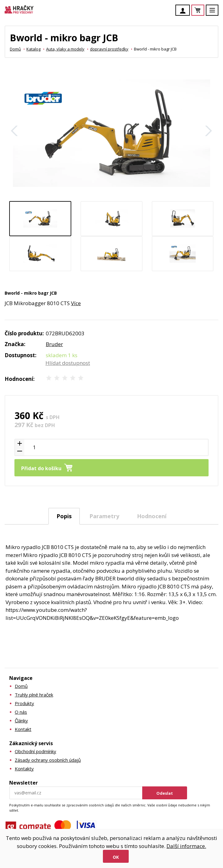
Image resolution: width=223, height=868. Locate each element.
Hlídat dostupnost (68, 363)
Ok (116, 857)
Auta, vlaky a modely (65, 49)
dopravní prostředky (109, 49)
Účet (184, 11)
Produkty (24, 703)
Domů (15, 49)
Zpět (14, 131)
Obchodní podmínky (35, 751)
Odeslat (165, 793)
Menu (216, 13)
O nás (21, 712)
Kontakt (23, 729)
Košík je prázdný (204, 11)
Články (21, 721)
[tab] (64, 516)
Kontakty (24, 769)
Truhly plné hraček (34, 695)
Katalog (33, 49)
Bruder (54, 344)
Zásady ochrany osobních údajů (48, 760)
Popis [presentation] (64, 516)
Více (76, 303)
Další (209, 131)
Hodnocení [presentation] (152, 516)
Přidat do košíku (41, 468)
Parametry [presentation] (104, 516)
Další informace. (186, 846)
